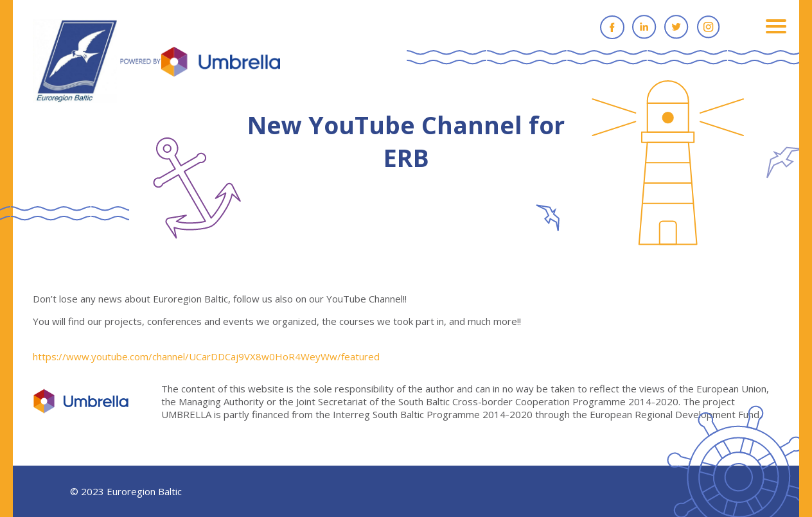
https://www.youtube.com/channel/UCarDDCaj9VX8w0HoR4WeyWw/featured (206, 356)
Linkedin (644, 27)
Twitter (676, 27)
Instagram (709, 27)
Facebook (612, 27)
